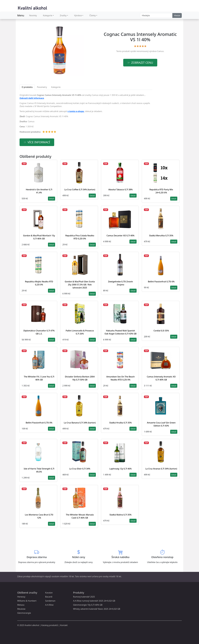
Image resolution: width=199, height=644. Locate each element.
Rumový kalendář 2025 (84, 597)
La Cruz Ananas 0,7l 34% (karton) (161, 469)
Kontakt (64, 625)
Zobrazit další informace (32, 98)
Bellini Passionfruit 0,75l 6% (161, 282)
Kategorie (48, 15)
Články (93, 15)
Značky (63, 15)
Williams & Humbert (27, 601)
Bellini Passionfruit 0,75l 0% (39, 423)
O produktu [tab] (27, 87)
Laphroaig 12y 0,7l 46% (121, 469)
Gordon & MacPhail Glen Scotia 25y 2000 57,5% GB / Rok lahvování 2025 (80, 285)
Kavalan (49, 593)
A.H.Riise (49, 605)
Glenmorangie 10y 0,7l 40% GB (88, 605)
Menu (21, 15)
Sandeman (50, 601)
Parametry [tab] (42, 87)
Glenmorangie (24, 613)
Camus (160, 51)
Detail (52, 199)
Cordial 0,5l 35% (161, 331)
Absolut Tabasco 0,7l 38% (121, 190)
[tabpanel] (86, 114)
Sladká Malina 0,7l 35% (121, 515)
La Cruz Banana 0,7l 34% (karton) (80, 423)
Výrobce (78, 15)
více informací (39, 142)
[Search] (156, 15)
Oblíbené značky (27, 593)
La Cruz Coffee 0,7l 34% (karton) (80, 190)
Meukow (21, 609)
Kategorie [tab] (56, 87)
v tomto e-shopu (76, 111)
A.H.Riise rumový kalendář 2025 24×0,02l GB (94, 601)
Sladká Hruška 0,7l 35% (120, 423)
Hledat (177, 15)
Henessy (21, 597)
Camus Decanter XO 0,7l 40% (121, 236)
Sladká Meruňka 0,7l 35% (161, 236)
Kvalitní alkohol (32, 625)
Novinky (33, 15)
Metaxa (21, 605)
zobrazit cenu (142, 63)
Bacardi (49, 597)
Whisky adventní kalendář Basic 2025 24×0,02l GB (97, 609)
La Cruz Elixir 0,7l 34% (80, 469)
